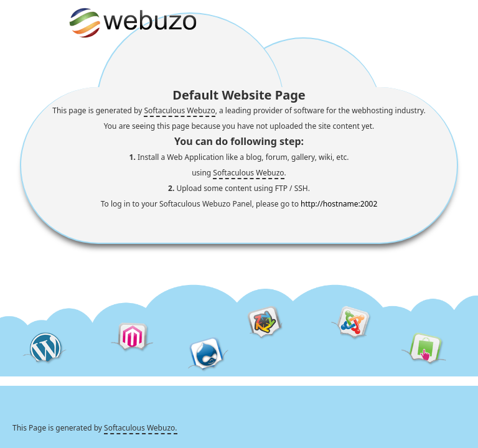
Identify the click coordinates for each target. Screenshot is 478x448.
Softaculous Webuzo (179, 110)
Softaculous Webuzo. (140, 428)
